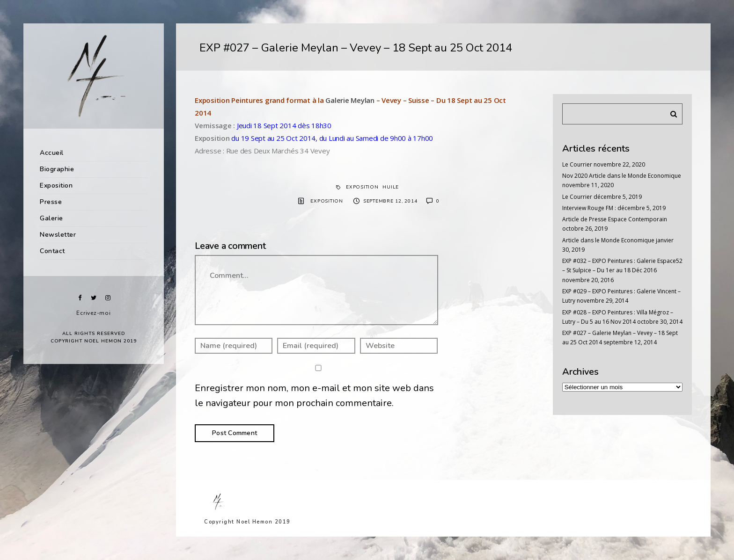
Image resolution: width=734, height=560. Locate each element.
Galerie (51, 218)
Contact (52, 251)
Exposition (56, 185)
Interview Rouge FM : (589, 208)
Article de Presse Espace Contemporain (615, 219)
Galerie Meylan (350, 100)
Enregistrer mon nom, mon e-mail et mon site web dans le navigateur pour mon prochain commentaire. (314, 396)
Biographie (57, 169)
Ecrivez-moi (93, 313)
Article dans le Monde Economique (608, 240)
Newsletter (58, 235)
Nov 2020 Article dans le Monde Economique (622, 176)
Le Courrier (577, 164)
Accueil (52, 153)
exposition (362, 187)
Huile (391, 187)
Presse (51, 202)
